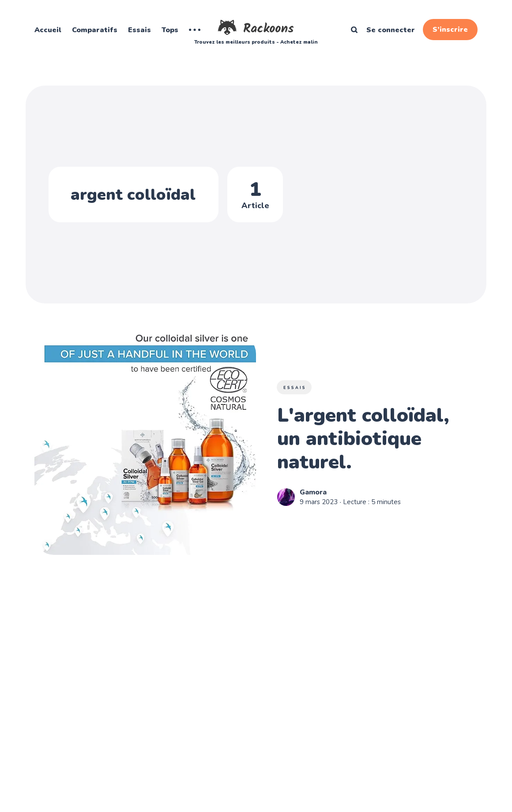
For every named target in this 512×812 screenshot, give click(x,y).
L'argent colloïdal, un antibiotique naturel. (363, 439)
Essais (139, 30)
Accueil (48, 30)
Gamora (313, 492)
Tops (170, 30)
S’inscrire (450, 30)
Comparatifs (95, 30)
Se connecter (391, 30)
